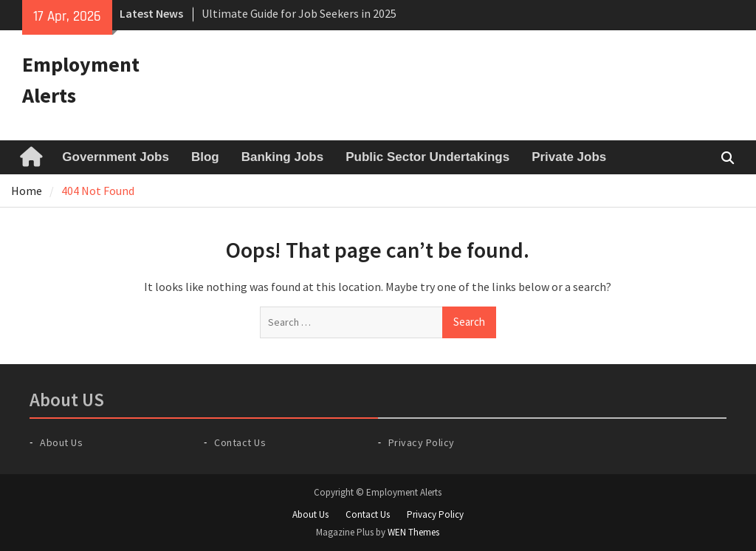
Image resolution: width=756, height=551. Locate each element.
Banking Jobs (282, 157)
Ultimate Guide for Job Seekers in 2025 (299, 13)
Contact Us (240, 442)
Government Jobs (116, 157)
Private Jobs (569, 157)
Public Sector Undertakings (427, 157)
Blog (205, 157)
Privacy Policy (422, 442)
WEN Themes (413, 532)
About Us (61, 442)
